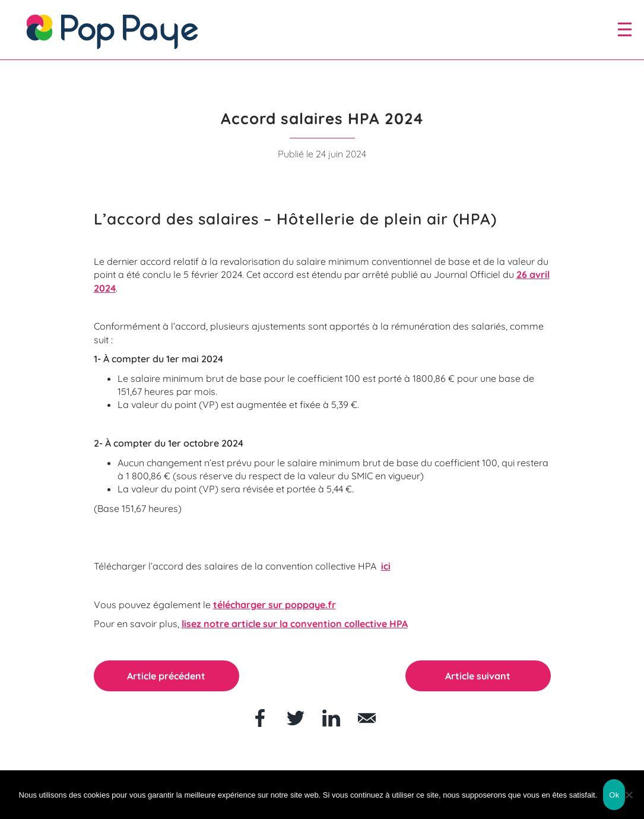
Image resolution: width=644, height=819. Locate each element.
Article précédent (166, 676)
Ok (614, 795)
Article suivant (478, 676)
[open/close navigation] (625, 29)
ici (386, 566)
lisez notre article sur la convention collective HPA (295, 624)
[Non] (629, 795)
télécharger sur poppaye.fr (275, 605)
